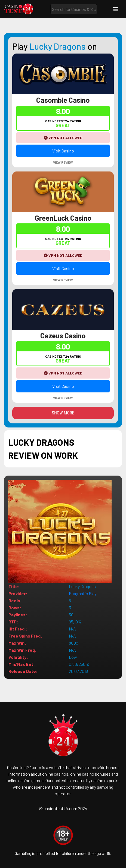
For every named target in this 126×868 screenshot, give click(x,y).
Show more (63, 413)
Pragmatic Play (83, 593)
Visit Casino (63, 151)
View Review (63, 162)
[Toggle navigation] (116, 9)
